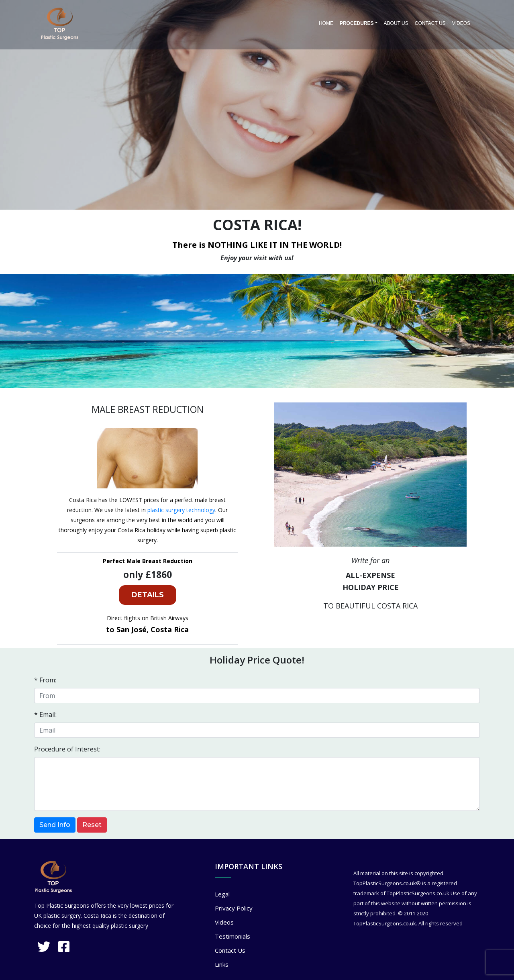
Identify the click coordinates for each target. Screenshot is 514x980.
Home (326, 23)
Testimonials (233, 936)
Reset (92, 825)
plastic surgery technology (181, 510)
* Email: (45, 715)
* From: (45, 680)
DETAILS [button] (148, 595)
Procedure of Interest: (67, 749)
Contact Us (430, 23)
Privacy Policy (234, 908)
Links (222, 964)
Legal (222, 894)
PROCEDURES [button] (357, 23)
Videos (461, 23)
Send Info (55, 825)
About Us (396, 23)
